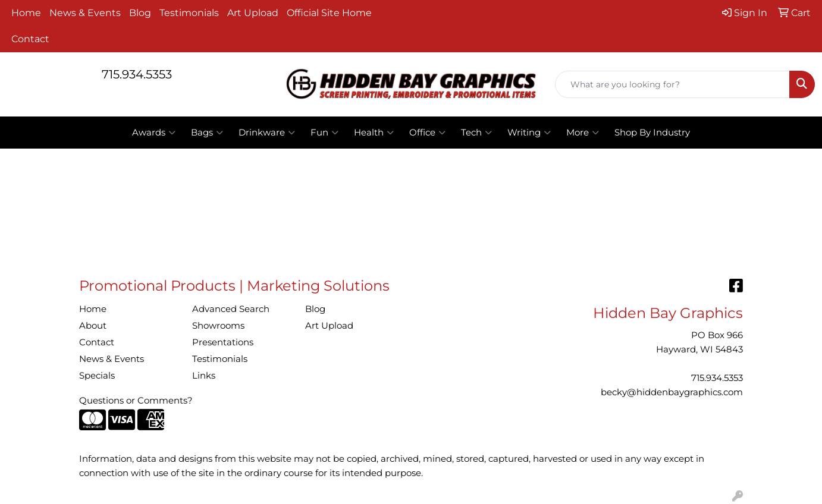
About (93, 326)
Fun (324, 133)
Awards (154, 133)
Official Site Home (329, 13)
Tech (476, 133)
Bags (207, 133)
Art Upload (253, 13)
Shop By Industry (652, 133)
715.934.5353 (137, 74)
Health (374, 133)
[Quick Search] (672, 84)
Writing (529, 133)
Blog (140, 13)
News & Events (85, 13)
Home (26, 13)
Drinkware (267, 133)
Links (204, 376)
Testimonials (189, 13)
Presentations (223, 342)
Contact (30, 39)
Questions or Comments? (136, 401)
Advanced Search (231, 309)
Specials (97, 376)
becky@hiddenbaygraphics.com (672, 392)
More (583, 133)
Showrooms (218, 326)
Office (427, 133)
